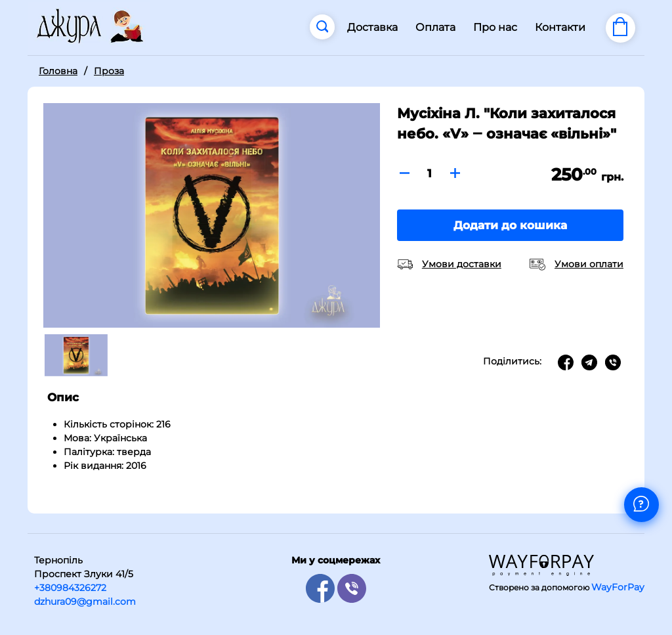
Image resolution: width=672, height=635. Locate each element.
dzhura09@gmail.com (85, 602)
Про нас (495, 27)
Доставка (372, 27)
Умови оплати (589, 264)
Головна (58, 71)
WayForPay (618, 587)
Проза (109, 71)
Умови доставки (462, 264)
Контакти (560, 27)
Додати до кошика (510, 225)
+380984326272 (70, 588)
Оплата (435, 27)
